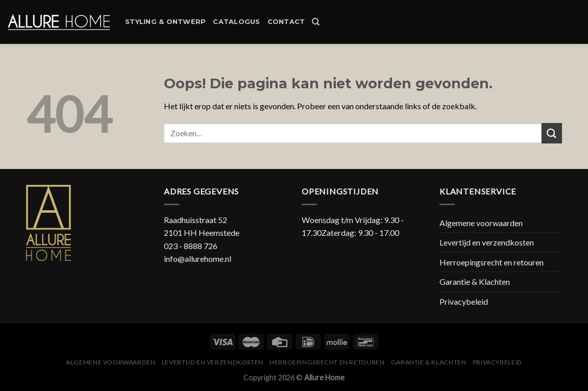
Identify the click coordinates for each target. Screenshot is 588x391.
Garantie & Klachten (475, 282)
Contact (286, 22)
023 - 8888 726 (191, 246)
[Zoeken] (316, 22)
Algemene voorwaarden (481, 223)
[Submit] (552, 133)
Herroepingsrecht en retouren (492, 262)
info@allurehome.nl (198, 259)
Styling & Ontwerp (165, 22)
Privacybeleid (464, 301)
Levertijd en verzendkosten (487, 242)
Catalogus (236, 22)
